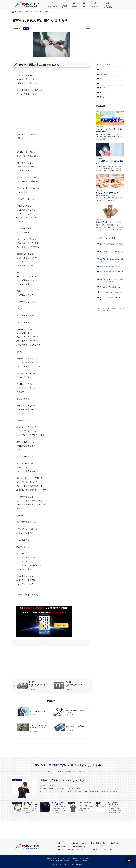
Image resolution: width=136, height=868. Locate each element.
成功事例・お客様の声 (100, 843)
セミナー (103, 92)
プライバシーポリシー (66, 858)
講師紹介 (116, 843)
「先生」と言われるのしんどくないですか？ (63, 780)
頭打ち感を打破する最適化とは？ (111, 287)
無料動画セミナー (81, 846)
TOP (16, 12)
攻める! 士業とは (81, 843)
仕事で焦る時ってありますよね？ (111, 266)
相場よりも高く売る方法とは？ (107, 193)
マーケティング (105, 83)
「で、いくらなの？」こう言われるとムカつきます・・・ (39, 728)
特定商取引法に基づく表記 (82, 858)
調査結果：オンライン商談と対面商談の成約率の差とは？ (111, 280)
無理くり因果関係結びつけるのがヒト (111, 245)
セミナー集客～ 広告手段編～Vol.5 (111, 292)
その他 (26, 12)
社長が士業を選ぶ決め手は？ (37, 686)
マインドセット (105, 88)
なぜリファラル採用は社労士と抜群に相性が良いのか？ (111, 260)
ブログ (21, 12)
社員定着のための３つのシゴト (75, 686)
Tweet (88, 28)
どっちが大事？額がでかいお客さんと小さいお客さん (111, 273)
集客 (101, 70)
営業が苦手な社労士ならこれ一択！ (109, 222)
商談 (101, 79)
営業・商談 (103, 74)
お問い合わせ (53, 858)
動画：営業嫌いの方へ (86, 802)
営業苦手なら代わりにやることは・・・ (110, 299)
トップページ (65, 843)
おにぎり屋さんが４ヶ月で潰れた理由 (111, 253)
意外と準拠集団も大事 (38, 711)
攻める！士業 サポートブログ (67, 864)
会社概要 (63, 846)
